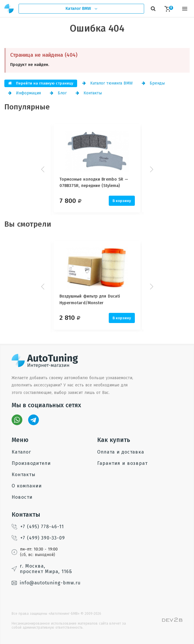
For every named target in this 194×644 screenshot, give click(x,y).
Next (151, 169)
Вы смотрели (28, 224)
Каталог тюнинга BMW (108, 83)
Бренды (153, 83)
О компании (27, 486)
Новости (22, 497)
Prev (43, 169)
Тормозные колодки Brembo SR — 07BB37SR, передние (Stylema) (94, 182)
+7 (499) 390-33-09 (38, 538)
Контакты (89, 93)
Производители (31, 463)
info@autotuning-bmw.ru (46, 583)
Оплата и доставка (121, 452)
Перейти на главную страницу (41, 83)
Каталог (21, 452)
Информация (25, 93)
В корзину (122, 201)
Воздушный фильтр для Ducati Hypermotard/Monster (90, 299)
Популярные (27, 107)
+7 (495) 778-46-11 (38, 527)
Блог (58, 93)
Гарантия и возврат (122, 463)
